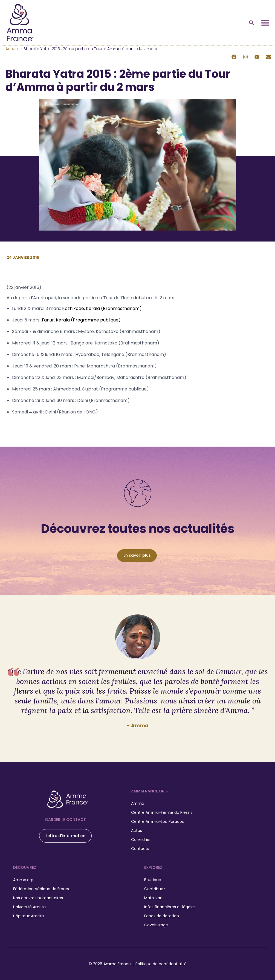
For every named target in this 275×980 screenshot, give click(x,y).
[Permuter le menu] (265, 23)
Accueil (12, 49)
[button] (251, 23)
